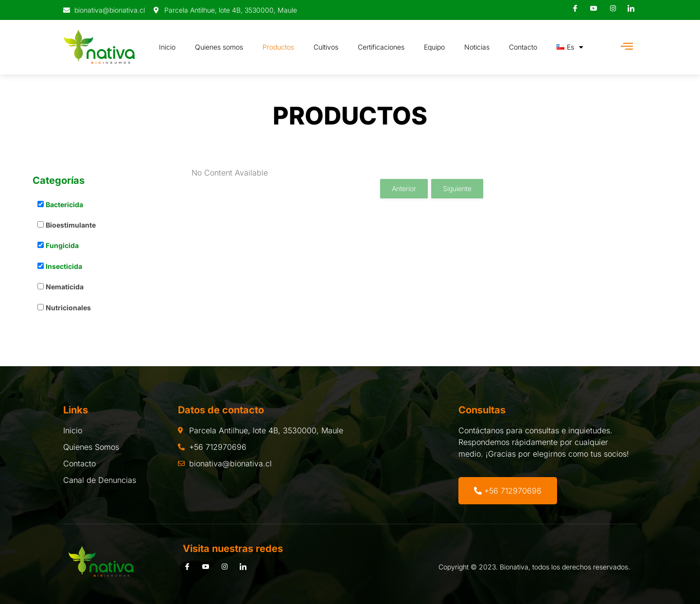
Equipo (434, 47)
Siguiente (457, 188)
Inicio (167, 47)
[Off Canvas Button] (627, 46)
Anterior (404, 188)
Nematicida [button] (65, 287)
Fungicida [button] (62, 245)
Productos (278, 47)
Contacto (523, 47)
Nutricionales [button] (68, 308)
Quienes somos (219, 47)
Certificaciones (381, 47)
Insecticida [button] (64, 266)
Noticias (477, 47)
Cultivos (326, 47)
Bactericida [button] (64, 204)
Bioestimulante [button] (71, 225)
